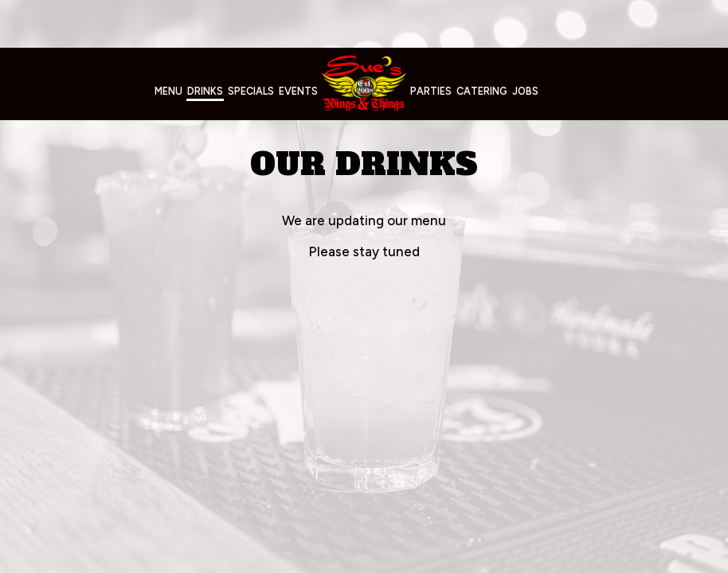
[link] (364, 83)
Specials (251, 91)
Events (298, 91)
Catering (482, 91)
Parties (431, 91)
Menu (168, 91)
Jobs (525, 91)
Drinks (205, 91)
